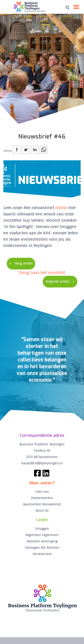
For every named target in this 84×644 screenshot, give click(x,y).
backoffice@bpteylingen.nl (42, 463)
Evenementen (42, 498)
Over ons (42, 492)
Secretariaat (42, 554)
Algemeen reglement (42, 535)
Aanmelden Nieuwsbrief (42, 504)
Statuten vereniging (42, 541)
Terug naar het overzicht (42, 273)
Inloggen (42, 529)
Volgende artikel (57, 282)
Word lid (42, 511)
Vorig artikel (24, 263)
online (61, 208)
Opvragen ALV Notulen (42, 547)
